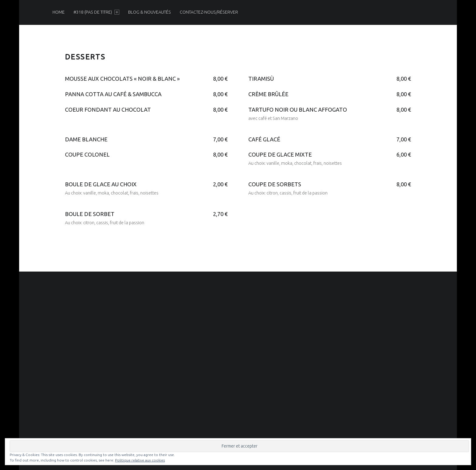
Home (59, 12)
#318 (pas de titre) (96, 12)
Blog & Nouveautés (150, 12)
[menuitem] (59, 12)
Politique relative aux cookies (140, 460)
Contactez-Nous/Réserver (209, 12)
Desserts (85, 57)
